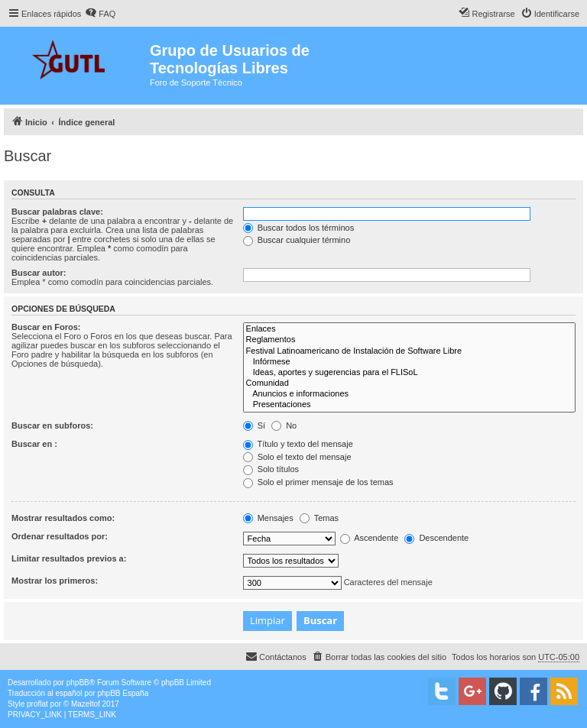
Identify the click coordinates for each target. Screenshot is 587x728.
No (284, 425)
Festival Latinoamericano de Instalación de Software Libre (409, 351)
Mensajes (268, 518)
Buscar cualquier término (297, 240)
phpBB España (123, 693)
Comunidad (409, 383)
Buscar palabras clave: (57, 212)
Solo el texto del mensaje (297, 457)
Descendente (436, 538)
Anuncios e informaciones (409, 394)
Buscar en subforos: (52, 425)
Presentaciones (409, 405)
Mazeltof (86, 704)
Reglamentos (409, 340)
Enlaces (409, 329)
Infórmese (409, 362)
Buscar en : (34, 444)
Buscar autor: (39, 273)
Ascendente (370, 538)
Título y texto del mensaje (298, 444)
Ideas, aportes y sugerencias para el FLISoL (409, 373)
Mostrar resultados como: (63, 518)
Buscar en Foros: (46, 327)
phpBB (78, 683)
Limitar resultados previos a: (69, 558)
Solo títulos (271, 469)
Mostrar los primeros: (55, 581)
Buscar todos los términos (299, 228)
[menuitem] (100, 14)
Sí (254, 425)
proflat (37, 704)
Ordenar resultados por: (60, 536)
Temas (319, 518)
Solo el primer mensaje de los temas (318, 482)
